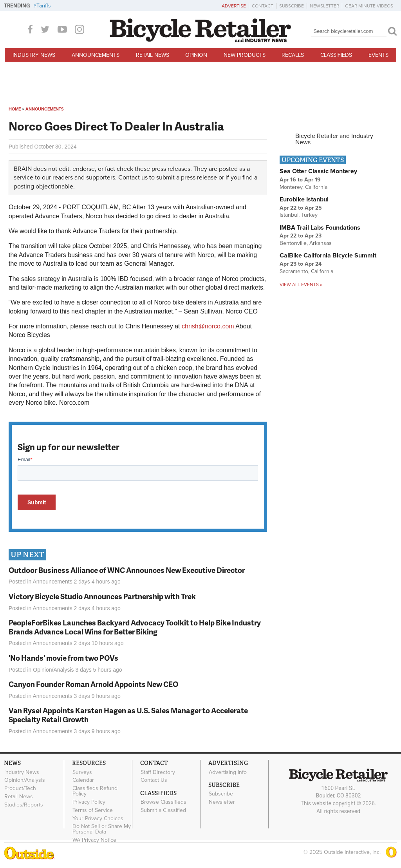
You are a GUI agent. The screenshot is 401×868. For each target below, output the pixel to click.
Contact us (133, 178)
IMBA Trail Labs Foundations (320, 228)
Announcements (96, 55)
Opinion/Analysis (53, 670)
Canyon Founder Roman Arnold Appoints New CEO (93, 684)
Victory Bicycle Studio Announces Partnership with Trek (102, 596)
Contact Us (154, 780)
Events (378, 55)
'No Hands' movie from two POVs (63, 658)
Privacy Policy (89, 802)
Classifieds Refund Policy (95, 791)
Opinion (196, 55)
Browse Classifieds (163, 802)
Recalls (293, 55)
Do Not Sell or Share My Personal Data (102, 829)
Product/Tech (20, 788)
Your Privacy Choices (98, 818)
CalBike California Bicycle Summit (328, 256)
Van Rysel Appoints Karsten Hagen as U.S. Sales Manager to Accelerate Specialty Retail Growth (128, 715)
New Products (245, 55)
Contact (263, 6)
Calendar (83, 780)
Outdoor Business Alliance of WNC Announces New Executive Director (127, 570)
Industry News (34, 55)
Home (15, 109)
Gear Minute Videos (369, 6)
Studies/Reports (24, 805)
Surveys (82, 772)
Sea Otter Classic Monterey (318, 171)
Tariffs (44, 6)
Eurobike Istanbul (304, 199)
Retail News (153, 55)
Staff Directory (158, 772)
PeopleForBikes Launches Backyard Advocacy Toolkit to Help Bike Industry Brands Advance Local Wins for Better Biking (135, 627)
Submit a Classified (163, 810)
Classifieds (336, 55)
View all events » (301, 285)
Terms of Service (93, 810)
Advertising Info (228, 772)
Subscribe (292, 6)
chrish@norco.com (208, 326)
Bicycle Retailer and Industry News (334, 139)
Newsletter (324, 6)
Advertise (234, 6)
